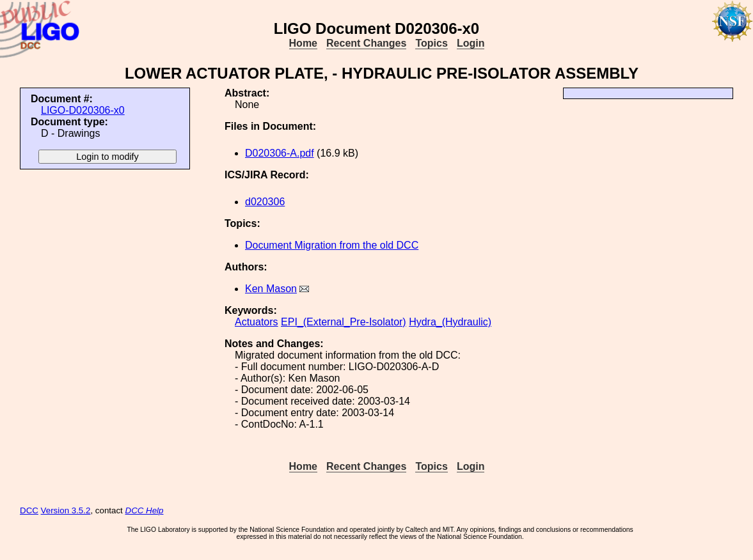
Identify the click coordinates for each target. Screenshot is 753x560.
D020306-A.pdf (280, 153)
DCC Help (145, 510)
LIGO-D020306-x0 (83, 110)
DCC (29, 510)
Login (471, 43)
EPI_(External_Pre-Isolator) (344, 322)
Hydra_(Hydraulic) (450, 322)
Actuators (257, 322)
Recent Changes (366, 43)
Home (303, 43)
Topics (431, 43)
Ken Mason (271, 289)
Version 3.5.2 (66, 510)
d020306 (265, 202)
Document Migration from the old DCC (332, 245)
